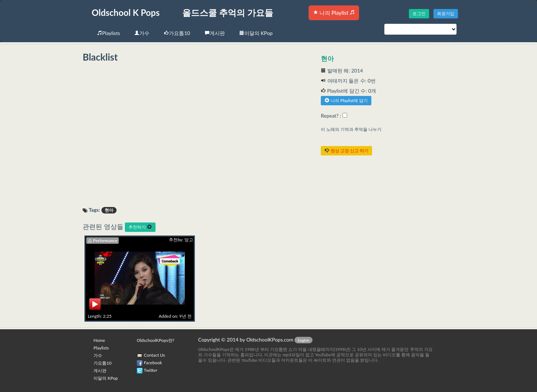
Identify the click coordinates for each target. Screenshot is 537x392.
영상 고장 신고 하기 (346, 151)
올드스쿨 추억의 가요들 (228, 12)
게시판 (215, 33)
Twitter (151, 370)
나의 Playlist (334, 13)
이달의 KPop (256, 33)
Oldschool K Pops (126, 12)
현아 (327, 58)
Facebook (153, 363)
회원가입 (446, 14)
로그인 (419, 14)
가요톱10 (177, 33)
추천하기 (140, 227)
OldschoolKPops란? (156, 340)
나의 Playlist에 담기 (346, 100)
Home (99, 340)
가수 (142, 33)
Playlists (108, 33)
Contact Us (154, 355)
